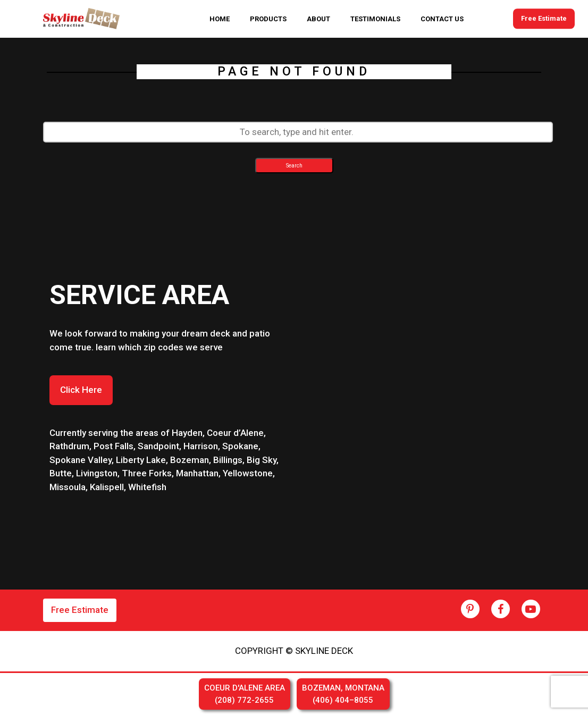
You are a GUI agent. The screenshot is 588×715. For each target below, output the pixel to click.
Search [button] (294, 166)
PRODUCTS (268, 19)
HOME (220, 19)
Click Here (81, 390)
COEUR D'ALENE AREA (245, 695)
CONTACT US (442, 19)
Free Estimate (544, 19)
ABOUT (318, 19)
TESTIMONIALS (375, 19)
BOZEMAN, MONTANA (343, 695)
